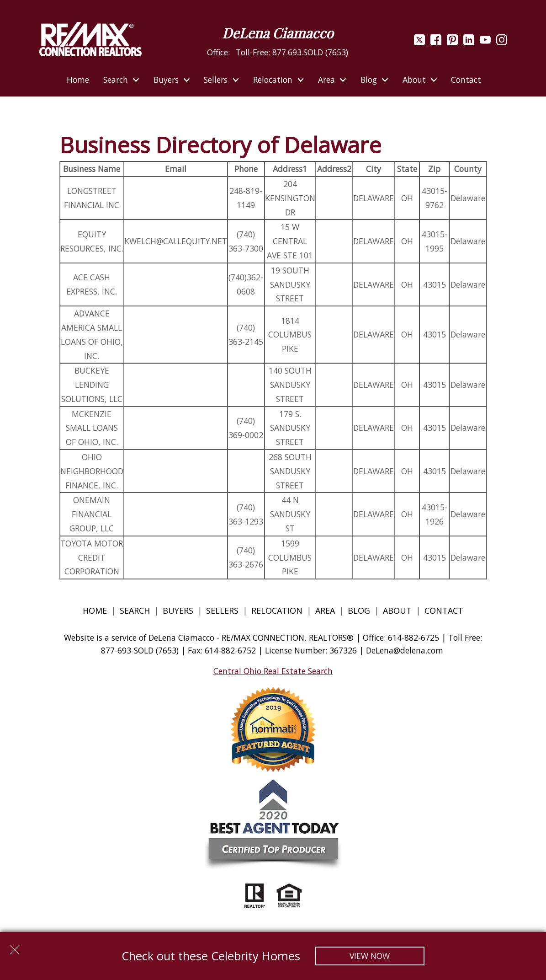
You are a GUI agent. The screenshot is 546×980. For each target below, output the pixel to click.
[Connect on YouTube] (485, 42)
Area (325, 610)
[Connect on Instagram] (502, 42)
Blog (360, 610)
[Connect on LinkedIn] (469, 42)
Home (78, 80)
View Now (370, 956)
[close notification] (15, 947)
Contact (466, 80)
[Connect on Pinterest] (452, 42)
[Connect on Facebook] (436, 42)
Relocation (277, 610)
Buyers (178, 610)
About (397, 610)
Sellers (222, 610)
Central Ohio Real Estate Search (273, 671)
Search (135, 610)
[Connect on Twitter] (419, 42)
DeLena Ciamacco (278, 33)
